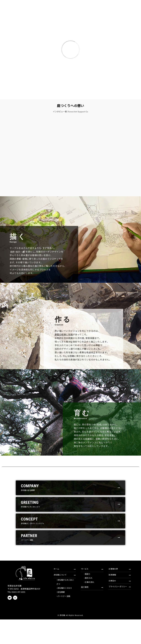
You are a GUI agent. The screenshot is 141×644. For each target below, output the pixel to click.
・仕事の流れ (89, 610)
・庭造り (87, 600)
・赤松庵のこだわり (65, 617)
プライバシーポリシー (120, 615)
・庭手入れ (88, 605)
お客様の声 (120, 594)
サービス (92, 594)
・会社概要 (61, 622)
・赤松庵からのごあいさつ (66, 610)
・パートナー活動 (64, 627)
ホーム (65, 594)
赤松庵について (65, 601)
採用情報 (120, 601)
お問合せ (120, 608)
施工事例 (92, 616)
